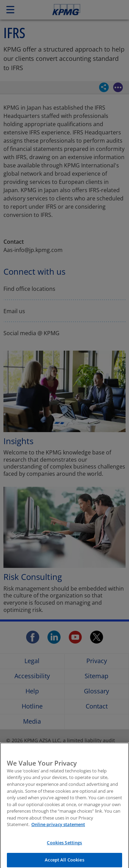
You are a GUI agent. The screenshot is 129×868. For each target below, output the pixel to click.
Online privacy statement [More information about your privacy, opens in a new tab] (58, 828)
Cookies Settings (64, 847)
